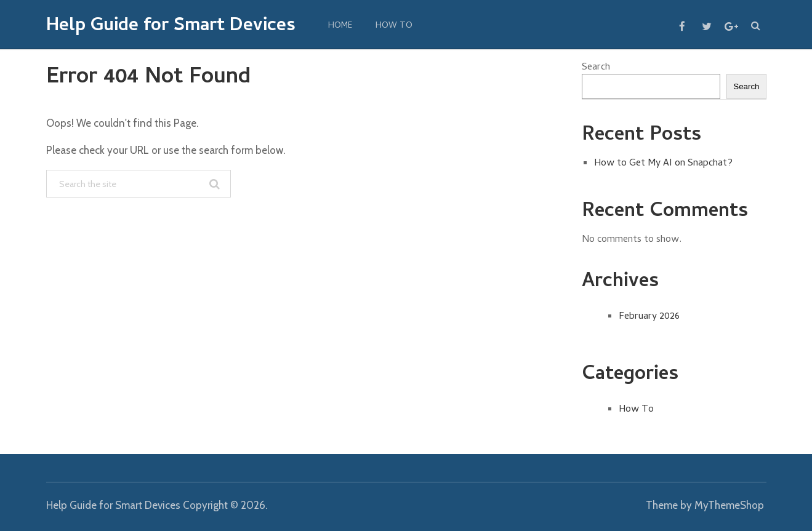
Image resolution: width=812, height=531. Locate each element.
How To (394, 26)
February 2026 (649, 317)
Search (596, 68)
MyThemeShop (729, 505)
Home (340, 26)
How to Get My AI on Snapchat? (663, 164)
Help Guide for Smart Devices (171, 27)
